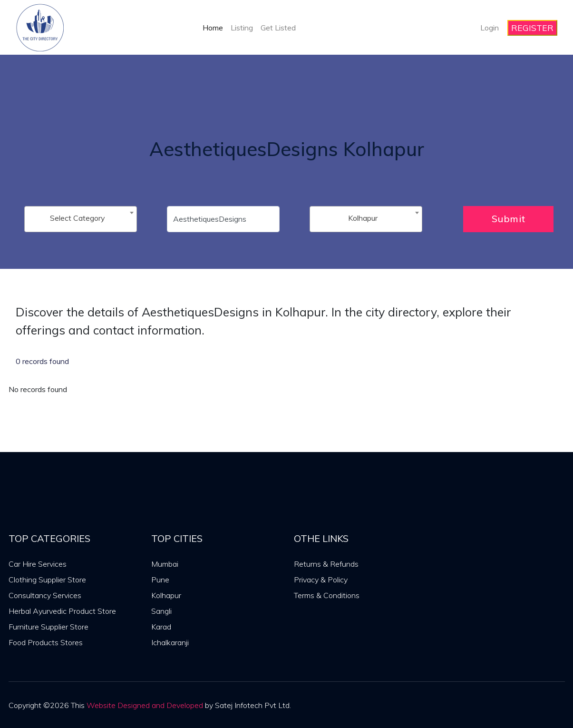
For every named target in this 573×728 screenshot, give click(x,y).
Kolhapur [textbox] (363, 218)
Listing (242, 28)
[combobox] (81, 219)
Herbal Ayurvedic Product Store (62, 611)
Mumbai (165, 564)
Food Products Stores (46, 642)
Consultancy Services (45, 595)
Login (490, 28)
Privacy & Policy (321, 580)
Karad (161, 627)
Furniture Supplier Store (49, 627)
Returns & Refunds (326, 564)
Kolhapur (166, 595)
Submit (509, 219)
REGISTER (532, 28)
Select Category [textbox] (78, 218)
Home (213, 28)
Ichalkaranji (170, 642)
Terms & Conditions (327, 595)
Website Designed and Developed (145, 705)
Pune (160, 580)
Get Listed (278, 28)
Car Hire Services (38, 564)
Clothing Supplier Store (47, 580)
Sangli (161, 611)
